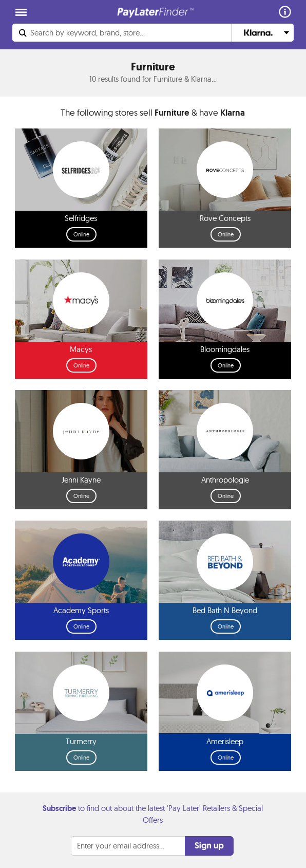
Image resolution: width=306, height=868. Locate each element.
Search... (88, 33)
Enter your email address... (121, 846)
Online (81, 234)
